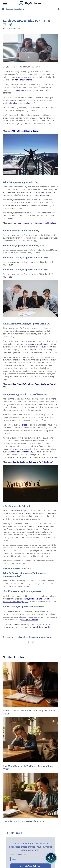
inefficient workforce (23, 80)
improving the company (40, 195)
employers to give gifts (32, 599)
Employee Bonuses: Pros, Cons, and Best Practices (34, 223)
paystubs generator (42, 627)
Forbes (24, 425)
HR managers (18, 90)
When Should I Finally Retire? (26, 131)
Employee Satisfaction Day (22, 452)
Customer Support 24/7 (15, 9)
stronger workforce (29, 620)
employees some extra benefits (35, 344)
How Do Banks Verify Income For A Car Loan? (33, 462)
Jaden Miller (8, 29)
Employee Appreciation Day (22, 103)
